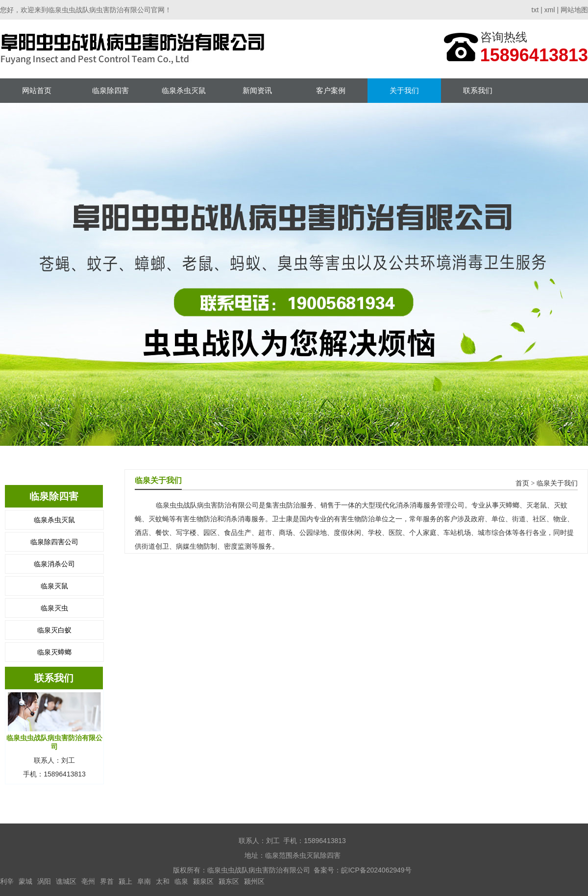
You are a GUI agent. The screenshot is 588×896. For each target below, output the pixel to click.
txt (535, 10)
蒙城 (25, 881)
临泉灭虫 (54, 608)
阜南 (144, 881)
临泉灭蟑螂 (54, 652)
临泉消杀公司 (54, 564)
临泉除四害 (110, 90)
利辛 (7, 881)
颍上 (125, 881)
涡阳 (44, 881)
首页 (522, 483)
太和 (163, 881)
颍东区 (229, 881)
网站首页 (37, 90)
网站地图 (574, 10)
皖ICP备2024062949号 (376, 870)
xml (550, 10)
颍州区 (254, 881)
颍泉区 (203, 881)
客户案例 (331, 90)
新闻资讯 (257, 90)
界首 (107, 881)
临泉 (181, 881)
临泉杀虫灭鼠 (184, 90)
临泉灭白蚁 (54, 630)
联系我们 (478, 90)
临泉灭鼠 (54, 586)
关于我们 (404, 90)
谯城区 (66, 881)
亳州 (88, 881)
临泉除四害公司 (54, 542)
